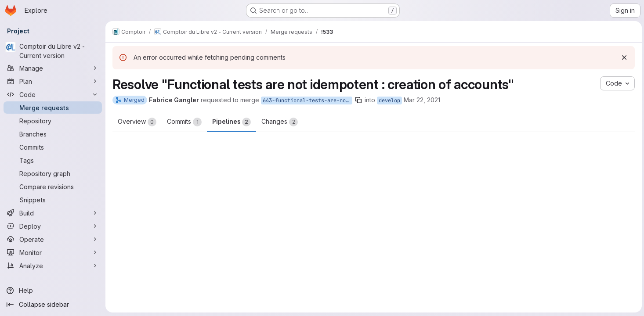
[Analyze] (53, 266)
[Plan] (53, 81)
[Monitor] (53, 252)
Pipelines (232, 122)
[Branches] (53, 134)
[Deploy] (53, 226)
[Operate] (53, 239)
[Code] (53, 94)
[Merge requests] (53, 108)
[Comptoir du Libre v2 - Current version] (53, 51)
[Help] (53, 291)
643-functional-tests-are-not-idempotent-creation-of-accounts (308, 101)
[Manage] (53, 68)
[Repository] (53, 121)
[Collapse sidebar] (53, 305)
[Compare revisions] (53, 187)
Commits (184, 122)
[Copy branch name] (358, 100)
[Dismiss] (623, 57)
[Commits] (53, 147)
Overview (137, 122)
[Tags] (53, 160)
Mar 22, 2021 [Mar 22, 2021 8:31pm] (422, 100)
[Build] (53, 213)
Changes (280, 122)
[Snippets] (53, 200)
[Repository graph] (53, 173)
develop (389, 101)
